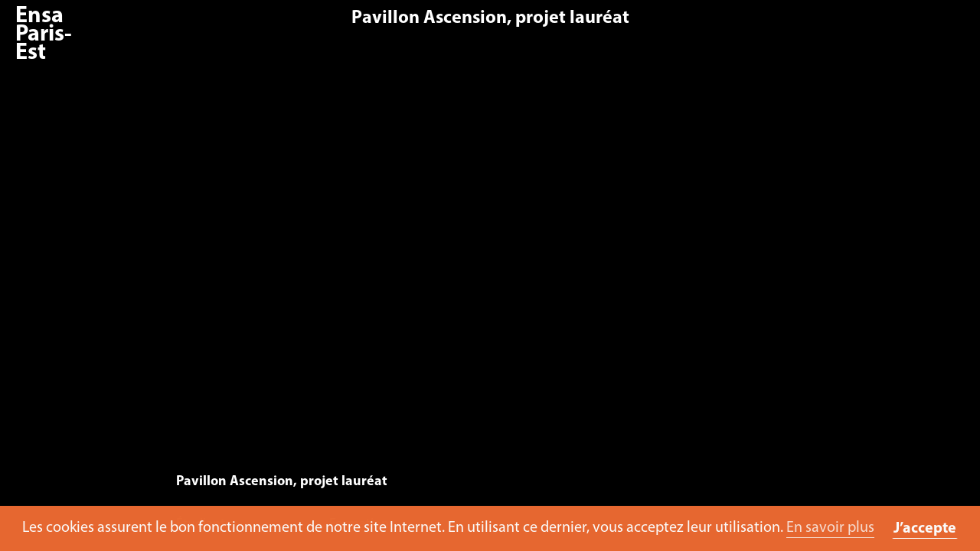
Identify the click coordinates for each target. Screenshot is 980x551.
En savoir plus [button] (830, 528)
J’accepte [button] (925, 529)
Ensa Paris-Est (44, 35)
